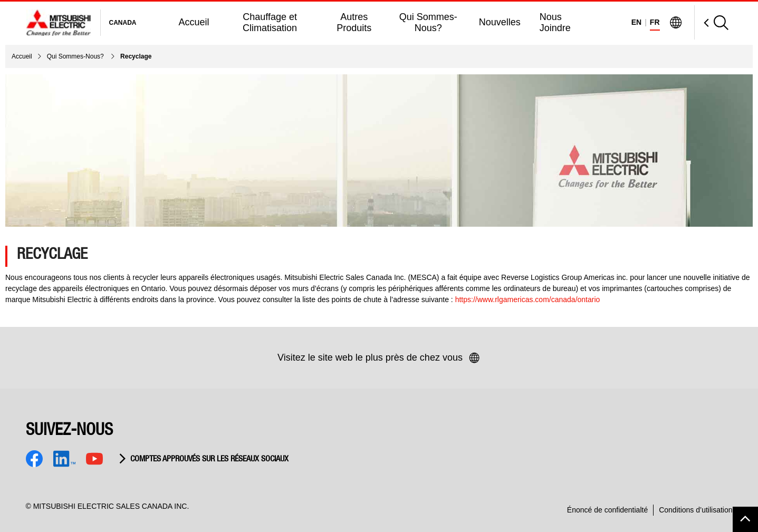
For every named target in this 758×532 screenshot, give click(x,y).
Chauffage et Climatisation (270, 22)
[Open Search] (711, 22)
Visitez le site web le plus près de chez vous (379, 358)
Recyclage (136, 56)
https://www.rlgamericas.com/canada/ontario (528, 299)
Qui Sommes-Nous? (428, 22)
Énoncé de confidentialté (607, 510)
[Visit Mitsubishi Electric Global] (676, 23)
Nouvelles (500, 22)
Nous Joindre (555, 22)
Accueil (194, 22)
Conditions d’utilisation (695, 510)
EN (636, 22)
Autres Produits (354, 22)
